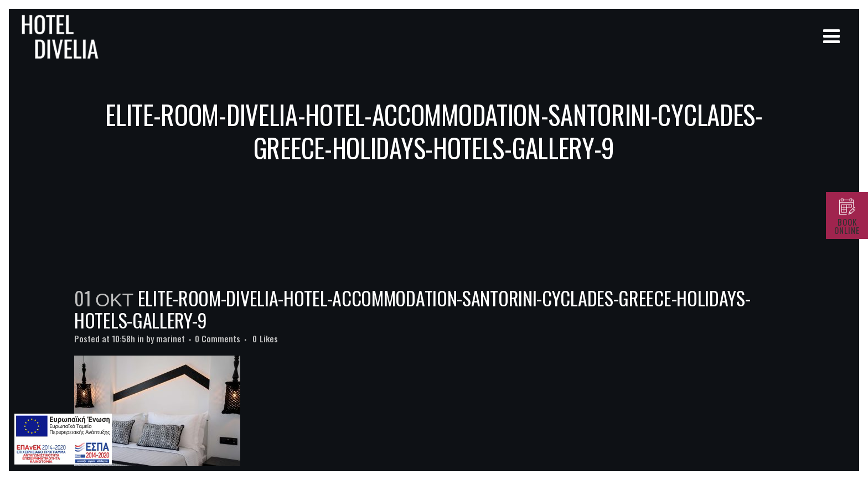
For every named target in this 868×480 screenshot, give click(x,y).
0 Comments (218, 338)
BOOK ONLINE (847, 226)
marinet (170, 338)
